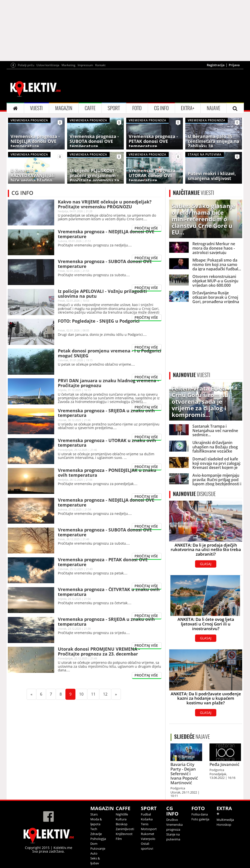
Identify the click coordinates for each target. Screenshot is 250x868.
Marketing (68, 65)
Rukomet (148, 834)
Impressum (85, 65)
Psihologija (98, 839)
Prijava (234, 65)
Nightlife (122, 814)
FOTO (137, 108)
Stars (94, 814)
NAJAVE (214, 108)
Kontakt (100, 65)
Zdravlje (96, 834)
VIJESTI (36, 108)
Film (119, 839)
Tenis (145, 824)
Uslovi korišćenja (48, 65)
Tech (94, 829)
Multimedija (225, 820)
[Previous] (31, 694)
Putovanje (98, 848)
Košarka (147, 819)
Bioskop (122, 824)
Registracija (216, 65)
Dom (94, 844)
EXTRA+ (188, 108)
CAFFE (90, 108)
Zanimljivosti (125, 829)
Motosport (149, 829)
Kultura (121, 819)
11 (95, 694)
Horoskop (224, 825)
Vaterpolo (148, 839)
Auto (94, 853)
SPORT (114, 108)
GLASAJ (206, 564)
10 (83, 694)
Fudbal (146, 814)
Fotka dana (200, 814)
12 (107, 694)
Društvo (172, 820)
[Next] (116, 694)
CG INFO (161, 108)
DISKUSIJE (194, 494)
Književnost (124, 834)
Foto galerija (200, 819)
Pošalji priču (26, 65)
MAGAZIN (64, 108)
